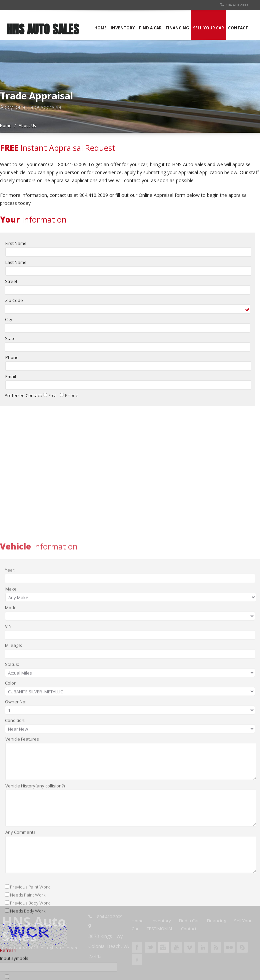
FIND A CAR (150, 28)
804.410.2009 (234, 5)
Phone (72, 399)
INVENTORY (123, 28)
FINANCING (177, 28)
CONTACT (238, 28)
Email (53, 399)
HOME (100, 28)
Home (6, 126)
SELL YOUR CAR (208, 28)
